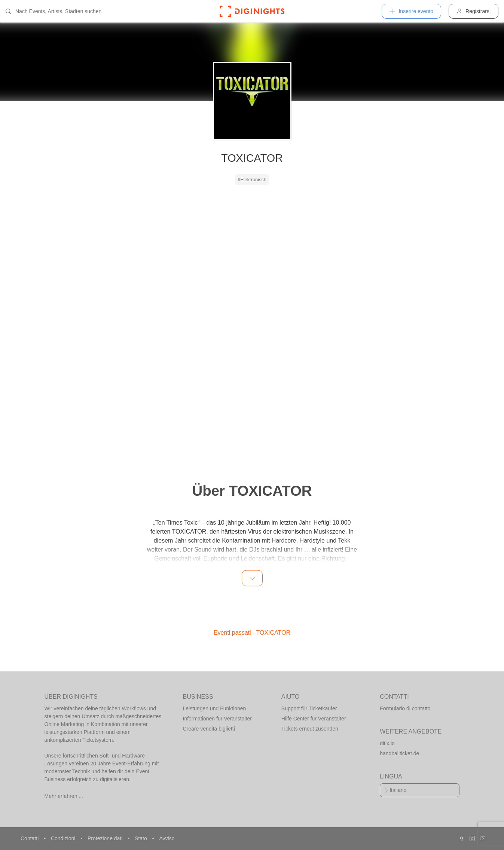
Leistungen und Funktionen (215, 708)
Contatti (30, 838)
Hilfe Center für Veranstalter (314, 719)
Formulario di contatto (405, 708)
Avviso (167, 838)
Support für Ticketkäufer (309, 708)
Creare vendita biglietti (209, 729)
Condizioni (64, 838)
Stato (142, 838)
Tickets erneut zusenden (310, 729)
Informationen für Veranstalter (217, 719)
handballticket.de (399, 753)
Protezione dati (106, 838)
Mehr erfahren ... (64, 796)
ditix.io (387, 743)
